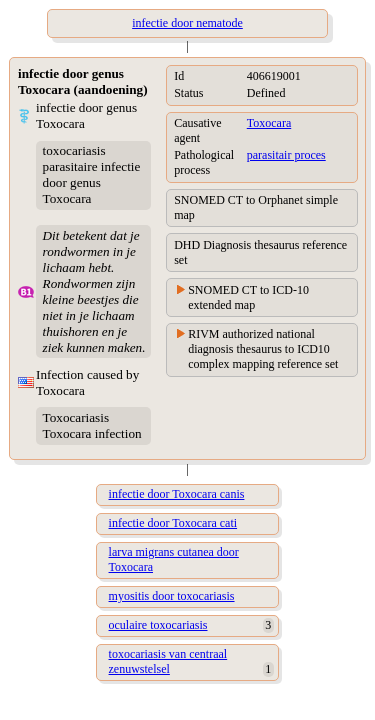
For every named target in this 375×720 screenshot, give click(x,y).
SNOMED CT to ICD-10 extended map (248, 297)
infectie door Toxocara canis (177, 494)
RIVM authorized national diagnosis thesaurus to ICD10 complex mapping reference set (263, 349)
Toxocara (269, 123)
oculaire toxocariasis (158, 625)
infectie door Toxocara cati (173, 523)
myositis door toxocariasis (172, 596)
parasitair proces (286, 155)
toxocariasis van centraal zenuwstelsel (168, 661)
